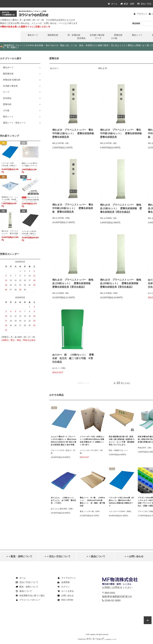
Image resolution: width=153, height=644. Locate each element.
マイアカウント (66, 578)
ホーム (113, 4)
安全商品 (81, 38)
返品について (24, 591)
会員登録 (63, 582)
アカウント (142, 14)
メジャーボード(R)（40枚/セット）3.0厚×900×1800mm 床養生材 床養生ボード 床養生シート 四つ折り (92, 441)
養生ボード (33, 35)
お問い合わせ (65, 596)
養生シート (137, 35)
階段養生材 (53, 35)
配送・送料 (127, 4)
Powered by (97, 639)
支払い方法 (144, 4)
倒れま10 (103, 68)
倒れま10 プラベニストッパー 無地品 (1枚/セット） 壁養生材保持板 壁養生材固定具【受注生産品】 (121, 208)
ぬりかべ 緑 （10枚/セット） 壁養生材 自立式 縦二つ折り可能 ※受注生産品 (73, 358)
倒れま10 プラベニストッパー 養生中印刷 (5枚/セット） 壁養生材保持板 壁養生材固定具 (121, 133)
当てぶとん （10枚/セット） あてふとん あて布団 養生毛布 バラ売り (64, 500)
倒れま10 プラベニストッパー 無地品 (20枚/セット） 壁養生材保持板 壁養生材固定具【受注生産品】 (121, 283)
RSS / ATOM (65, 600)
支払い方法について (27, 582)
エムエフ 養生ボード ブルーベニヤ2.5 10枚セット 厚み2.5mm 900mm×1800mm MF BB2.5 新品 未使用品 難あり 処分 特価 (64, 441)
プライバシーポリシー (28, 600)
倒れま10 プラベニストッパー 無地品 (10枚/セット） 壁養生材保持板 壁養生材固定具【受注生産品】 (73, 283)
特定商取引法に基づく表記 (30, 596)
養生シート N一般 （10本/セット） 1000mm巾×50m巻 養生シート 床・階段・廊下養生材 (92, 502)
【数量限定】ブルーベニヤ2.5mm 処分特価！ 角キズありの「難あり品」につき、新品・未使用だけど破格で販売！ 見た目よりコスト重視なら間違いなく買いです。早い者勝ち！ (76, 46)
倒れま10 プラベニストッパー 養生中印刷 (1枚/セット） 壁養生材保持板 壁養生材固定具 (73, 133)
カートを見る (65, 591)
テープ (98, 38)
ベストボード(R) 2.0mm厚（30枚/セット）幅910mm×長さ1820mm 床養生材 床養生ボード (121, 502)
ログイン (63, 587)
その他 (114, 38)
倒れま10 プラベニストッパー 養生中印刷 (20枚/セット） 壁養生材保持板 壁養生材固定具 (73, 208)
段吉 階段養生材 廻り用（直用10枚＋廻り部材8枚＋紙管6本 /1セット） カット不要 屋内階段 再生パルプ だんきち (122, 441)
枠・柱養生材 (74, 35)
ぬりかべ (54, 68)
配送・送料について (27, 587)
